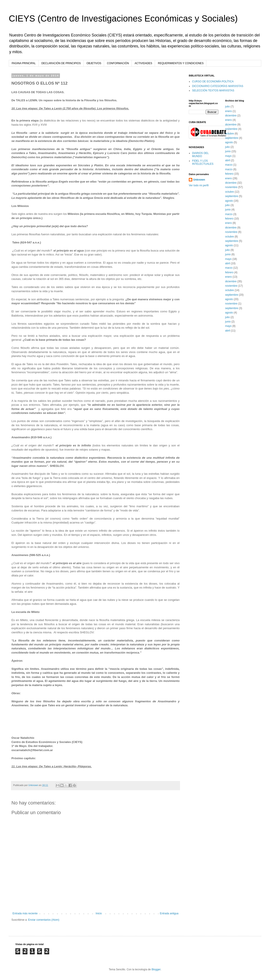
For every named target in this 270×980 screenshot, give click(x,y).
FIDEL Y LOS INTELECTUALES (203, 162)
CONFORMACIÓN (118, 63)
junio (228, 151)
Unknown (199, 180)
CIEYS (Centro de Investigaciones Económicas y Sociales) (123, 18)
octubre (230, 134)
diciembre (231, 116)
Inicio (99, 913)
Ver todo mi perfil (199, 185)
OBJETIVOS (94, 63)
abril (228, 160)
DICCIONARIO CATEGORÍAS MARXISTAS (218, 86)
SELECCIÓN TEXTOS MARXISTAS (213, 91)
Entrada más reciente (25, 913)
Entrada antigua (169, 913)
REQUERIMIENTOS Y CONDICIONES (181, 63)
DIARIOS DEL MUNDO (200, 155)
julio (228, 107)
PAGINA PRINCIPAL (24, 63)
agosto (229, 142)
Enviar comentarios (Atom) (44, 920)
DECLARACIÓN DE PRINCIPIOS (61, 63)
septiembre (232, 138)
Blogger (156, 969)
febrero (229, 174)
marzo (229, 165)
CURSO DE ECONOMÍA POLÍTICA (213, 82)
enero (229, 111)
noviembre (231, 129)
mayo (228, 156)
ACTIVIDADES (143, 63)
